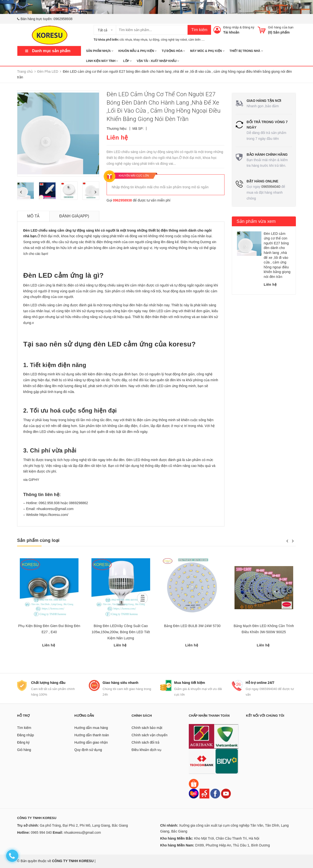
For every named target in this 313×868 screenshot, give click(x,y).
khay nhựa (140, 40)
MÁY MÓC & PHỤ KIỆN (207, 51)
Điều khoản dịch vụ (146, 750)
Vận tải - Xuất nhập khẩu (158, 61)
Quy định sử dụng (88, 750)
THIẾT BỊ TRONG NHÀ (246, 51)
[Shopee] (194, 784)
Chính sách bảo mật (147, 728)
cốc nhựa (126, 40)
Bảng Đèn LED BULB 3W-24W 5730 (192, 626)
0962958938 (63, 19)
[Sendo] (204, 793)
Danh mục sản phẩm (51, 51)
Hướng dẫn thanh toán (92, 735)
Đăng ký (248, 27)
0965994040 (271, 187)
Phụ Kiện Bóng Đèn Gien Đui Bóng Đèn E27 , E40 (49, 629)
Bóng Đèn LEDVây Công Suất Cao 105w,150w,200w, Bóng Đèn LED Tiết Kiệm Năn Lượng (121, 632)
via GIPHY (31, 480)
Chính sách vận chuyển (150, 735)
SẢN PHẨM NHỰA (100, 51)
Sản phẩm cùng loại (38, 540)
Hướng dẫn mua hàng (91, 728)
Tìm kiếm (199, 30)
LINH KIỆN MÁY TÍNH (102, 61)
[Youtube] (226, 793)
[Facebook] (215, 793)
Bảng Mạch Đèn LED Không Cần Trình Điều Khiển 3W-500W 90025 (264, 629)
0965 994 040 (41, 832)
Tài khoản (231, 32)
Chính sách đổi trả (145, 742)
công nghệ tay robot (174, 40)
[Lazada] (194, 793)
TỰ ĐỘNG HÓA (173, 51)
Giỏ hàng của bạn (281, 27)
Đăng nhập (231, 27)
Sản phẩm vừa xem (256, 221)
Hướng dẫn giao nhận (91, 742)
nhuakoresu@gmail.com (82, 832)
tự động (154, 40)
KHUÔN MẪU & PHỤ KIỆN (138, 51)
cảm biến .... (197, 40)
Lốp (127, 61)
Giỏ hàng (24, 750)
